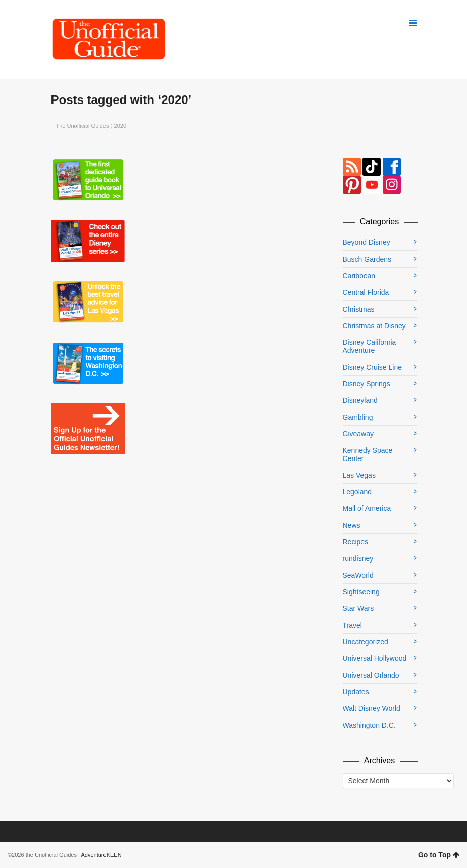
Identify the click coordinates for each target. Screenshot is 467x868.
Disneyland (360, 400)
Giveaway (358, 434)
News (352, 525)
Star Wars (358, 608)
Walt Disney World (372, 708)
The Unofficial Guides (83, 126)
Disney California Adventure (370, 346)
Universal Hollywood (375, 658)
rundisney (358, 558)
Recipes (356, 542)
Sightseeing (361, 592)
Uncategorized (366, 642)
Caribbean (359, 276)
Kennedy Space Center (368, 454)
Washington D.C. (369, 725)
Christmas (359, 309)
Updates (356, 692)
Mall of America (367, 508)
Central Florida (366, 292)
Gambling (358, 417)
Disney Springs (367, 384)
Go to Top (439, 855)
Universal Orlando (371, 675)
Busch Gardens (367, 259)
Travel (352, 625)
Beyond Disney (367, 242)
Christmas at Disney (374, 326)
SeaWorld (358, 575)
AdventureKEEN (101, 855)
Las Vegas (359, 475)
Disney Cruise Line (373, 367)
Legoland (357, 492)
